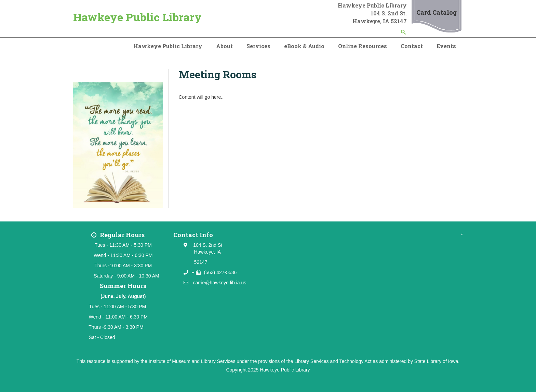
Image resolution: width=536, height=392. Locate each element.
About (224, 46)
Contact (412, 46)
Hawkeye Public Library (137, 17)
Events (446, 46)
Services (258, 46)
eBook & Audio (304, 46)
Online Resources (363, 46)
